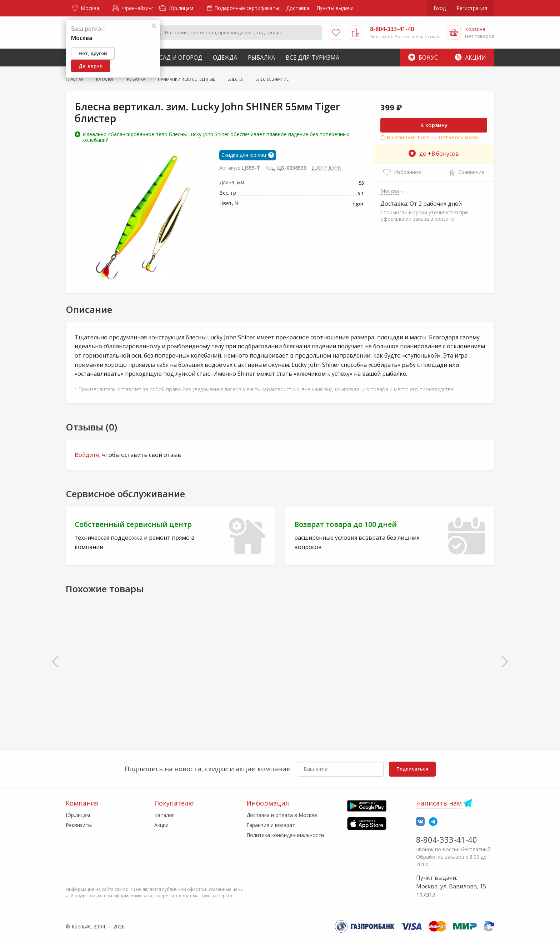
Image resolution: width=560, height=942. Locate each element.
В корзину (434, 125)
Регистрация (472, 8)
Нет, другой (93, 53)
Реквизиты (79, 825)
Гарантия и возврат (271, 825)
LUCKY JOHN (326, 168)
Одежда (225, 58)
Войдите (87, 455)
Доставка (298, 8)
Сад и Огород (181, 58)
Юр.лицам (176, 8)
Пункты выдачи (335, 8)
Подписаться (412, 769)
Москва (86, 8)
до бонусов (434, 154)
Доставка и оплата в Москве (282, 815)
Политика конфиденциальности (285, 835)
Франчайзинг (133, 8)
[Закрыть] (154, 26)
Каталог (164, 815)
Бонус (423, 58)
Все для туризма (312, 58)
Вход (440, 8)
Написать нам (439, 803)
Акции (470, 58)
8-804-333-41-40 (447, 839)
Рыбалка (261, 58)
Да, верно (91, 66)
